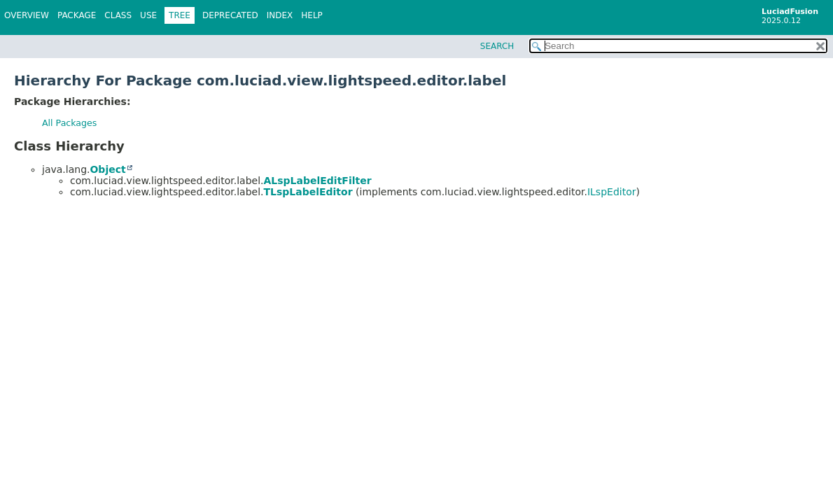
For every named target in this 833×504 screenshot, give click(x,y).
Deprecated (230, 15)
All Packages (69, 123)
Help (312, 15)
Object (107, 169)
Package (77, 15)
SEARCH (497, 46)
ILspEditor (612, 192)
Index (280, 15)
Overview (27, 15)
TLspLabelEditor (308, 192)
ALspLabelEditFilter (317, 181)
